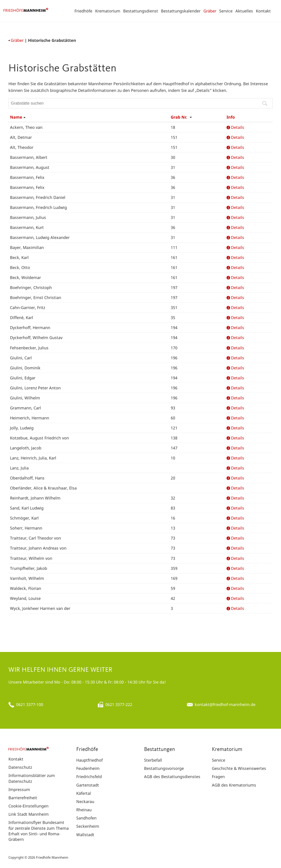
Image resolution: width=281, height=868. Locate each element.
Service (226, 11)
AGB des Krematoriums (234, 785)
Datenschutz (20, 767)
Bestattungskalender (181, 11)
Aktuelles (244, 11)
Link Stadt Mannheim (29, 814)
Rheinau (84, 810)
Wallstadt (85, 835)
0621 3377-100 (30, 704)
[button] (275, 11)
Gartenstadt (88, 785)
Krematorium (108, 11)
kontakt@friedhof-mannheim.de (225, 704)
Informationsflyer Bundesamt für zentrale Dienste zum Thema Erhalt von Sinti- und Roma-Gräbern (39, 831)
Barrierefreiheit (23, 798)
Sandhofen (86, 818)
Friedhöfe (83, 11)
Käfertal (84, 793)
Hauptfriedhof (89, 760)
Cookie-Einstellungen (28, 806)
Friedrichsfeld (89, 777)
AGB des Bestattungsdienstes (172, 777)
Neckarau (85, 801)
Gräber (210, 11)
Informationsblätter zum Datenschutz (32, 778)
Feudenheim (88, 768)
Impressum (19, 789)
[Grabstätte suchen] (140, 103)
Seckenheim (88, 826)
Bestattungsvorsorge (164, 768)
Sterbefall (153, 760)
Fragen (218, 777)
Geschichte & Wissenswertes (239, 768)
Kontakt (263, 11)
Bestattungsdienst (141, 11)
